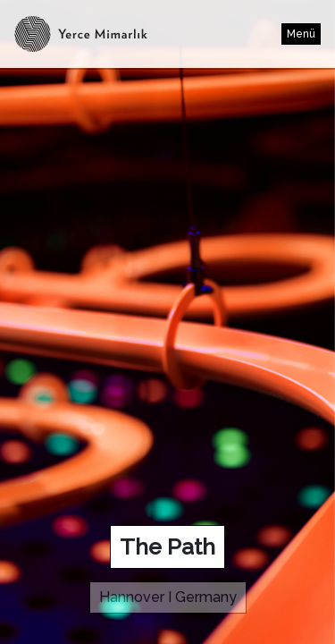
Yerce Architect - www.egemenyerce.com (33, 34)
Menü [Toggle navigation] (301, 34)
